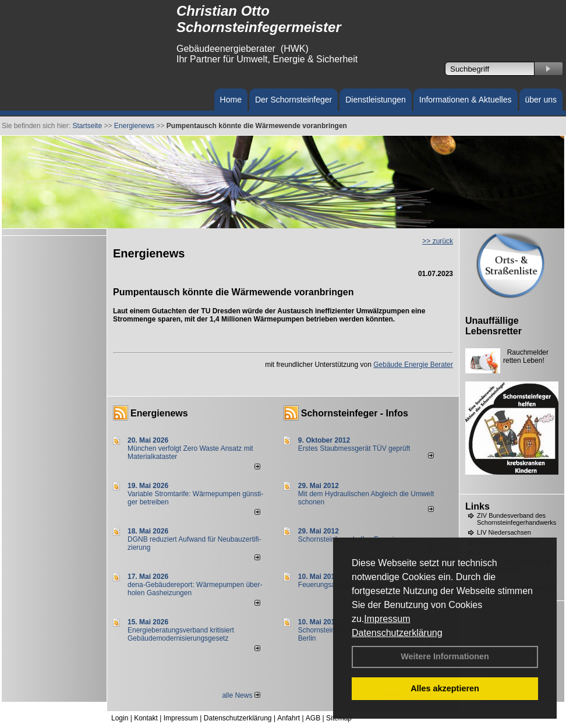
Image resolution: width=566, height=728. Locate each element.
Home (231, 100)
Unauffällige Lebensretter (494, 326)
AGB (313, 718)
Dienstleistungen (376, 100)
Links (477, 506)
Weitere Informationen (445, 656)
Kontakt (146, 718)
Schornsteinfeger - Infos (355, 413)
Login (120, 718)
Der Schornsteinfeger (293, 100)
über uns (541, 100)
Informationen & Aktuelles (466, 100)
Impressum (387, 619)
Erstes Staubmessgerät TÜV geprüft (354, 448)
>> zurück (438, 241)
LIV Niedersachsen (504, 532)
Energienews (159, 413)
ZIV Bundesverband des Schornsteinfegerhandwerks (517, 519)
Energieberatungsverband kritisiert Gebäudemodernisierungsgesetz (181, 634)
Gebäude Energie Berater (413, 365)
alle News (241, 695)
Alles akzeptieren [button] (445, 688)
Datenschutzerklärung (397, 633)
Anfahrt (289, 718)
